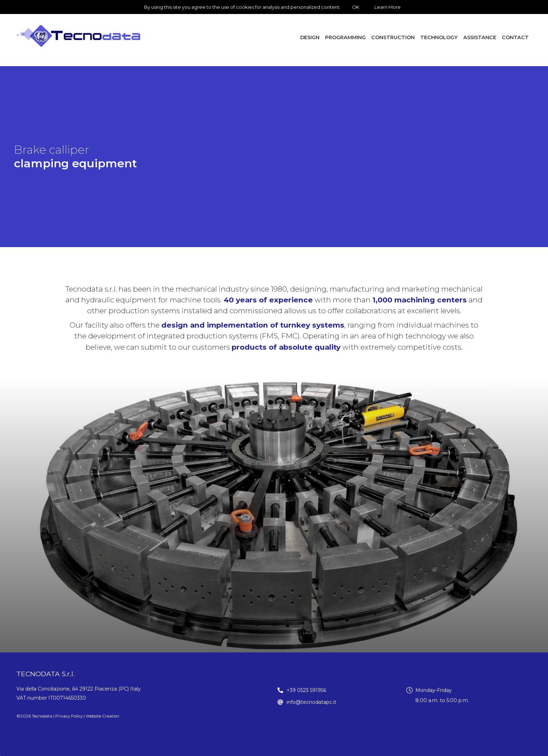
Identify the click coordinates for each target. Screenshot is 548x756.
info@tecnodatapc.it (311, 702)
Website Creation (103, 716)
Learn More (388, 7)
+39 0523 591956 (306, 690)
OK (356, 7)
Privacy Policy (69, 716)
